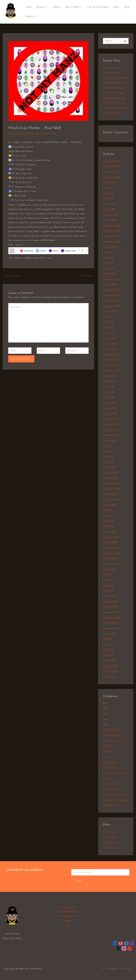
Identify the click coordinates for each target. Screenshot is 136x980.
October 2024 (110, 236)
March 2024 (109, 274)
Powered (106, 969)
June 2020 (108, 516)
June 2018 (108, 645)
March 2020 (110, 532)
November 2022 (111, 360)
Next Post (87, 276)
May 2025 (108, 199)
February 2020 (111, 537)
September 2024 (112, 242)
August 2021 (110, 441)
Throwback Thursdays (115, 800)
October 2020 (110, 494)
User (68, 925)
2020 (106, 714)
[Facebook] (126, 943)
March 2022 (109, 403)
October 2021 (110, 430)
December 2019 (111, 548)
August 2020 (110, 505)
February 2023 (111, 344)
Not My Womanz (112, 768)
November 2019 (111, 553)
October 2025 (110, 172)
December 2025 (111, 161)
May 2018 (108, 650)
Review (107, 779)
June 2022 (108, 387)
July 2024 (108, 252)
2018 (105, 703)
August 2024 (110, 247)
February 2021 (110, 473)
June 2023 (108, 322)
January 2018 (110, 672)
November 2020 (112, 489)
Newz (106, 757)
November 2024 (111, 231)
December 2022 (111, 355)
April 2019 (109, 591)
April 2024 (109, 269)
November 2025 (111, 167)
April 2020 (109, 527)
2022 (106, 725)
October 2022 (110, 365)
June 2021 (108, 451)
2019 (105, 709)
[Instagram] (132, 943)
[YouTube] (121, 943)
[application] (46, 7)
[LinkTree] (130, 948)
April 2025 (109, 204)
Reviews (42, 7)
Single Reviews (111, 784)
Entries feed (109, 837)
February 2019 (111, 602)
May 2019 (108, 586)
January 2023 (110, 349)
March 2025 (109, 210)
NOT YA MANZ (11, 20)
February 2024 (111, 279)
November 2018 (111, 618)
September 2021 (112, 435)
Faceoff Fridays (111, 730)
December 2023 (111, 290)
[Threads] (124, 948)
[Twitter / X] (118, 948)
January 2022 (110, 414)
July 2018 (108, 639)
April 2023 (109, 333)
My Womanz (110, 752)
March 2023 (109, 338)
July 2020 (108, 510)
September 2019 (112, 564)
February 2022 (111, 408)
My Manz (108, 746)
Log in (106, 832)
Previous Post (11, 276)
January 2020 (110, 543)
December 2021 (111, 419)
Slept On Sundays (113, 789)
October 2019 (110, 559)
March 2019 (109, 596)
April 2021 (108, 462)
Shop (125, 7)
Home (28, 7)
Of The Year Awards (114, 773)
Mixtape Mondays (112, 741)
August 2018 (110, 634)
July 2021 (108, 446)
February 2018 (111, 666)
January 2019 (110, 607)
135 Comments (16, 134)
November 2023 (111, 295)
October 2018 (110, 623)
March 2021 (109, 467)
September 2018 (112, 629)
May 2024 (108, 263)
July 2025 (108, 188)
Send (79, 881)
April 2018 (109, 655)
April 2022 (109, 398)
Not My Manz (33, 134)
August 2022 (110, 376)
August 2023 (110, 312)
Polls (115, 7)
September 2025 (112, 177)
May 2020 (108, 521)
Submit (56, 7)
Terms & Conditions (68, 912)
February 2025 (111, 215)
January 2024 (110, 285)
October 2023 (110, 301)
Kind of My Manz (112, 736)
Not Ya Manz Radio (97, 7)
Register (68, 921)
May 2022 (108, 392)
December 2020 (111, 484)
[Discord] (115, 943)
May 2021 (108, 457)
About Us (32, 16)
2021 (105, 719)
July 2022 (108, 381)
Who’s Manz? (73, 7)
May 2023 (108, 328)
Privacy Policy (68, 916)
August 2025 (110, 183)
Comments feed (111, 843)
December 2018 (111, 612)
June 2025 (108, 193)
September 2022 (112, 371)
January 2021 (110, 478)
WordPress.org (111, 848)
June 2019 (108, 580)
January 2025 (110, 220)
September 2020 (112, 500)
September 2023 (112, 306)
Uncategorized (111, 805)
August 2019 (110, 570)
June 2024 (108, 258)
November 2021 (111, 424)
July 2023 (108, 317)
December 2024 (111, 226)
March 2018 (109, 661)
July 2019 (108, 575)
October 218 (109, 677)
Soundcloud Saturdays (115, 795)
